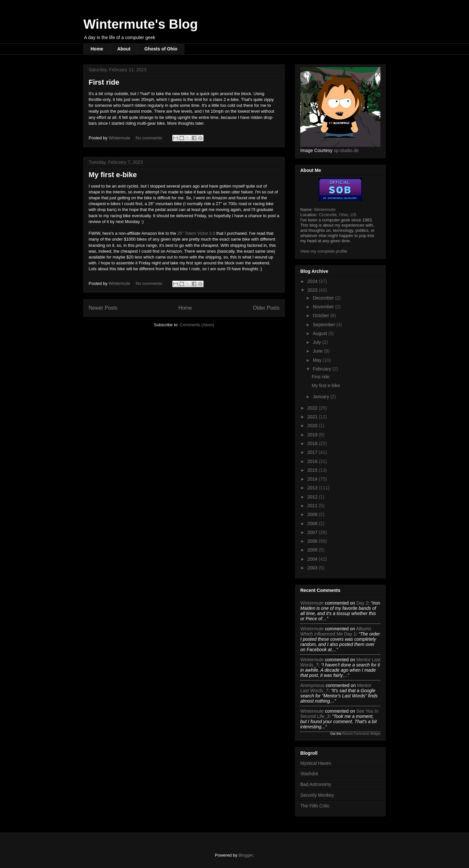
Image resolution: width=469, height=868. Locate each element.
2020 (313, 426)
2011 (313, 506)
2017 (313, 452)
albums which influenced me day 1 (336, 631)
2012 (313, 497)
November (324, 307)
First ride (104, 82)
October (321, 315)
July (317, 342)
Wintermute (325, 210)
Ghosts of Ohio (161, 49)
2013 (313, 488)
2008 (313, 524)
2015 (313, 470)
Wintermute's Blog (141, 24)
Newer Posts (103, 308)
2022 (313, 408)
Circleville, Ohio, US (337, 215)
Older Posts (266, 308)
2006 (313, 541)
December (324, 298)
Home (97, 49)
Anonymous (312, 685)
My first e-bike (113, 175)
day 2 (362, 603)
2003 (313, 568)
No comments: (150, 138)
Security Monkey (317, 795)
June (318, 351)
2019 (313, 435)
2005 (313, 550)
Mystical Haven (316, 763)
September (324, 325)
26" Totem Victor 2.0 (196, 233)
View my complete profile (324, 251)
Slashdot (309, 774)
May (318, 360)
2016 (313, 461)
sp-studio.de (346, 150)
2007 (313, 532)
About (124, 49)
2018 (313, 443)
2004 (313, 559)
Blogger (246, 855)
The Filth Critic (315, 806)
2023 (313, 290)
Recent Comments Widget (361, 734)
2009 (313, 514)
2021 (313, 417)
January (321, 397)
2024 (313, 281)
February (322, 369)
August (320, 333)
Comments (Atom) (197, 325)
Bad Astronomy (316, 784)
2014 (313, 479)
